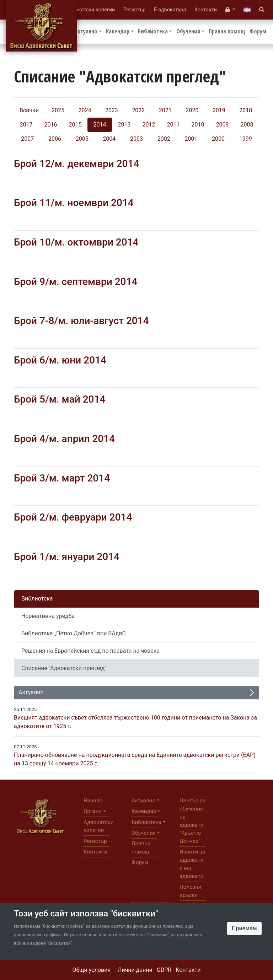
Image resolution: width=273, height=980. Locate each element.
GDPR (164, 970)
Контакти (188, 970)
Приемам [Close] (244, 928)
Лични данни (135, 970)
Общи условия (92, 970)
